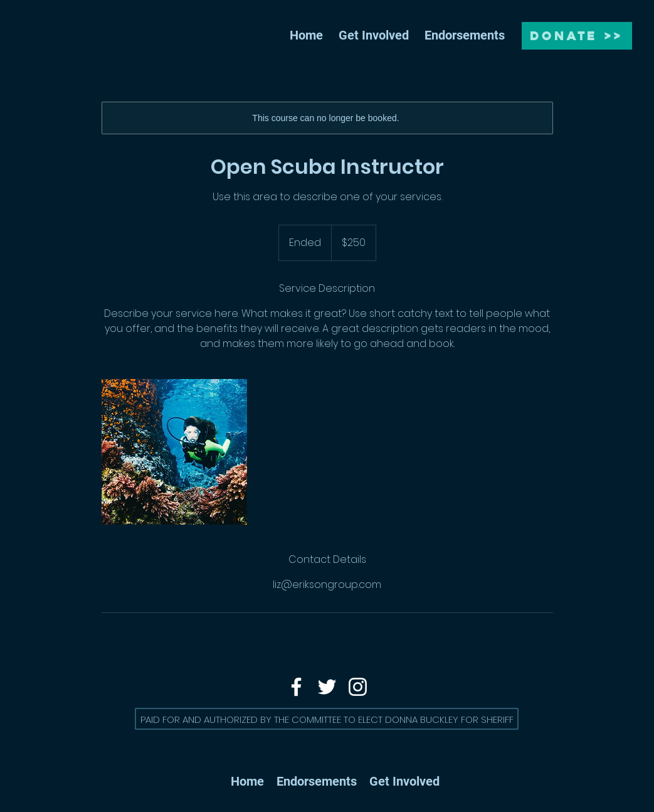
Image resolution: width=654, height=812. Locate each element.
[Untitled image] (174, 452)
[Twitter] (327, 687)
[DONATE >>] (577, 36)
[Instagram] (358, 687)
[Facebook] (296, 687)
